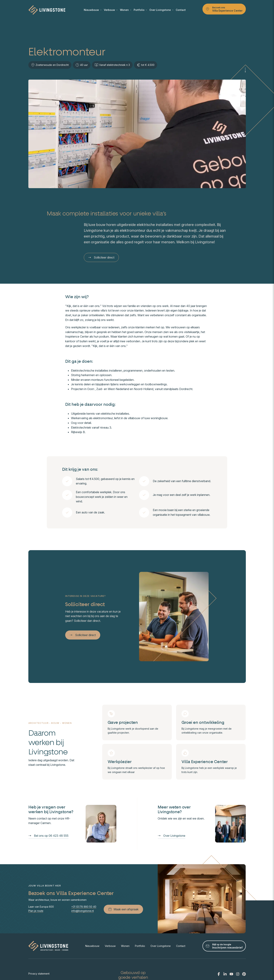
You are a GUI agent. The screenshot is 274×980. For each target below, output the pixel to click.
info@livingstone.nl (83, 911)
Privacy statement (39, 974)
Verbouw (111, 10)
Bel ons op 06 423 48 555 (48, 836)
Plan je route (36, 911)
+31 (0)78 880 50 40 (84, 907)
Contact (181, 10)
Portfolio (140, 10)
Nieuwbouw (93, 10)
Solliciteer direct (101, 257)
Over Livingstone (161, 10)
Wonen (126, 10)
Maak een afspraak (123, 909)
